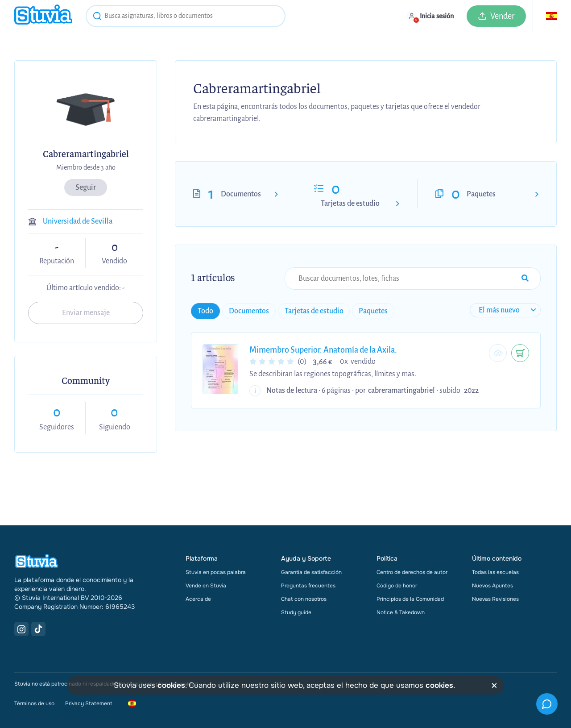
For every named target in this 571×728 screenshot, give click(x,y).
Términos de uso (34, 703)
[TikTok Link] (38, 629)
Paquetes (481, 194)
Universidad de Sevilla (78, 221)
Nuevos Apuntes (492, 586)
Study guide (296, 612)
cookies (171, 685)
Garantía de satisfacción (311, 572)
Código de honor (397, 586)
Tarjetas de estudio (350, 204)
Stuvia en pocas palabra (216, 572)
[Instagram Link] (21, 629)
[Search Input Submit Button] (525, 279)
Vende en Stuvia (206, 586)
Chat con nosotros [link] (304, 599)
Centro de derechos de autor (412, 572)
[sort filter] (506, 310)
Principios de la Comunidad (410, 599)
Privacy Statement (89, 703)
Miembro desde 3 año (86, 167)
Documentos (241, 194)
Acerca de (198, 599)
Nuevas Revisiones (495, 599)
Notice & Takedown (401, 612)
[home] (43, 16)
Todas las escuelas (495, 572)
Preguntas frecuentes (308, 586)
